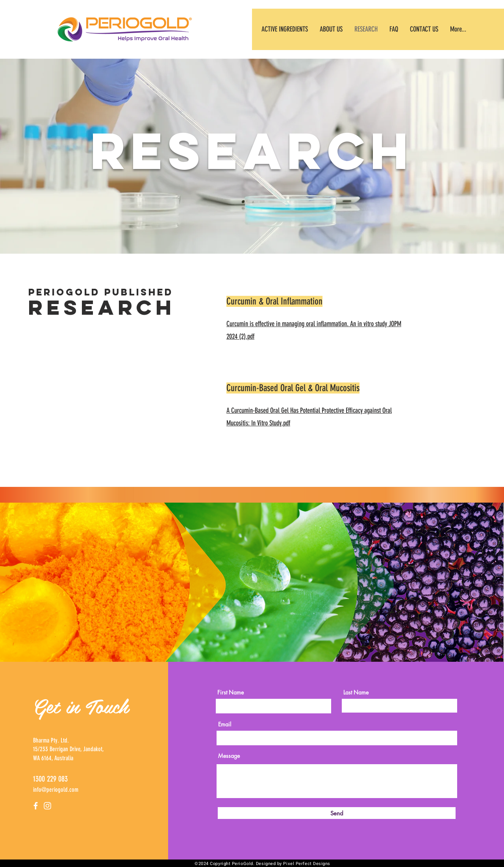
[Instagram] (47, 806)
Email (225, 724)
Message (229, 756)
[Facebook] (36, 806)
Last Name (356, 692)
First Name (231, 692)
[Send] (337, 813)
